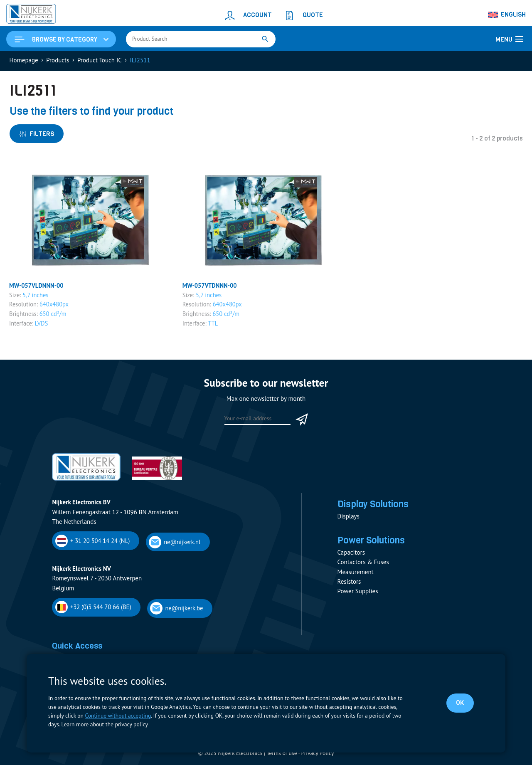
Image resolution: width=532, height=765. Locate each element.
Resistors (349, 583)
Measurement (356, 574)
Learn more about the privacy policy (104, 724)
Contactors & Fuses (363, 564)
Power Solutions (372, 542)
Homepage (24, 61)
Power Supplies (358, 593)
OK (460, 703)
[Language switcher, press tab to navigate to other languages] (507, 15)
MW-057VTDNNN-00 (210, 287)
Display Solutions (374, 506)
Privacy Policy (317, 754)
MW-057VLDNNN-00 (37, 287)
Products (58, 61)
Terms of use (282, 754)
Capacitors (351, 554)
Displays (349, 518)
